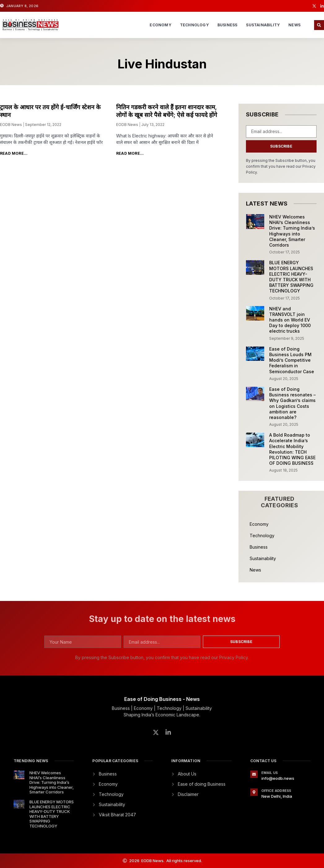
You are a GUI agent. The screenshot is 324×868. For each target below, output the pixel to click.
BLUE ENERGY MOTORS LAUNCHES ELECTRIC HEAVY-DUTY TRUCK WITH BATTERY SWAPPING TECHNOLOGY (291, 277)
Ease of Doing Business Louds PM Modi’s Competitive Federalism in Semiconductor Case (292, 360)
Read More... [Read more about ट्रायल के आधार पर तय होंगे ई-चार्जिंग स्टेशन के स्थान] (14, 153)
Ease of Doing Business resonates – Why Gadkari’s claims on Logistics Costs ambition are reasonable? (292, 403)
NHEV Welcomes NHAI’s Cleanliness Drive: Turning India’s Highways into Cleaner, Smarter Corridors (292, 231)
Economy (160, 25)
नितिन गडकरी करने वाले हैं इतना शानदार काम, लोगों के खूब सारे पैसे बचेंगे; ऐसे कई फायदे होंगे (167, 111)
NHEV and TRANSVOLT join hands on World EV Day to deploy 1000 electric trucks (290, 320)
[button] (319, 25)
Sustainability (263, 25)
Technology (194, 25)
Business (228, 25)
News (294, 25)
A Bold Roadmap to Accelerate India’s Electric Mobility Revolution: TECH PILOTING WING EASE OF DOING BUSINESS (292, 449)
